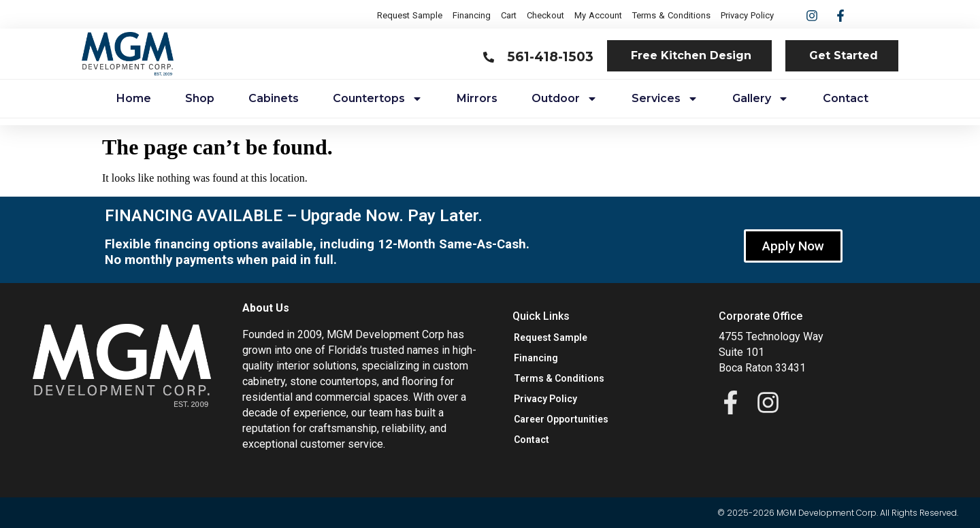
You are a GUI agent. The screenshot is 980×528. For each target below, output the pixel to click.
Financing (472, 15)
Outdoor (565, 99)
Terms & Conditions (671, 15)
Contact (846, 98)
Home (134, 98)
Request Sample (410, 15)
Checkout (545, 15)
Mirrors (477, 98)
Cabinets (274, 98)
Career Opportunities (561, 419)
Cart (509, 15)
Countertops (378, 99)
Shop (200, 98)
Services (665, 99)
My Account (598, 15)
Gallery (761, 99)
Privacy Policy (747, 15)
